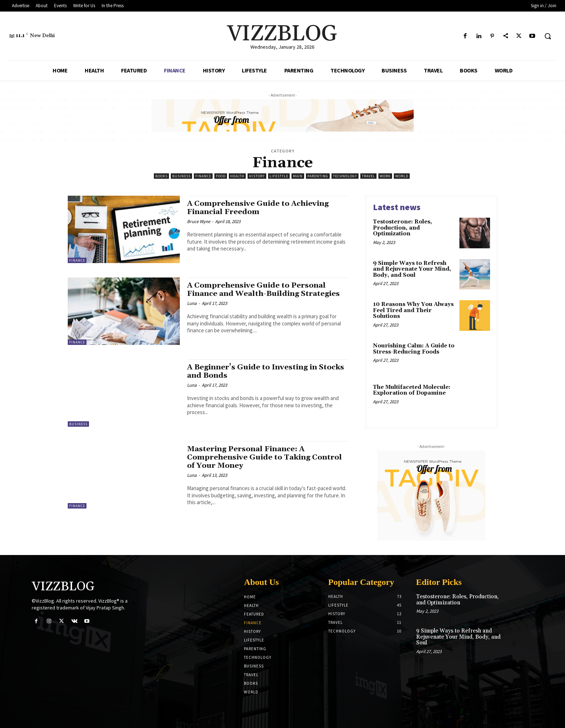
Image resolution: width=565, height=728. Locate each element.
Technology (345, 176)
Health (237, 176)
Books (161, 176)
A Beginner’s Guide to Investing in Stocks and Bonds (254, 371)
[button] (548, 36)
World (402, 176)
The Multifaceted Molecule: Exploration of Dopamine (412, 390)
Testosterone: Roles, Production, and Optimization (402, 228)
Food (221, 176)
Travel (368, 176)
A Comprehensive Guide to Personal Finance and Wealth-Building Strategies (266, 290)
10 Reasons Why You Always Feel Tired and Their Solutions (413, 310)
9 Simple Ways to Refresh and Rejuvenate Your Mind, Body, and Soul (412, 269)
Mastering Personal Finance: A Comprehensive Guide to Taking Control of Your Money (266, 457)
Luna (192, 303)
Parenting (318, 176)
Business (181, 176)
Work (385, 176)
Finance (203, 176)
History (257, 176)
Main (298, 176)
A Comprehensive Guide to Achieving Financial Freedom (259, 208)
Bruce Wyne (199, 221)
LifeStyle (279, 176)
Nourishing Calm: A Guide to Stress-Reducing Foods (414, 349)
